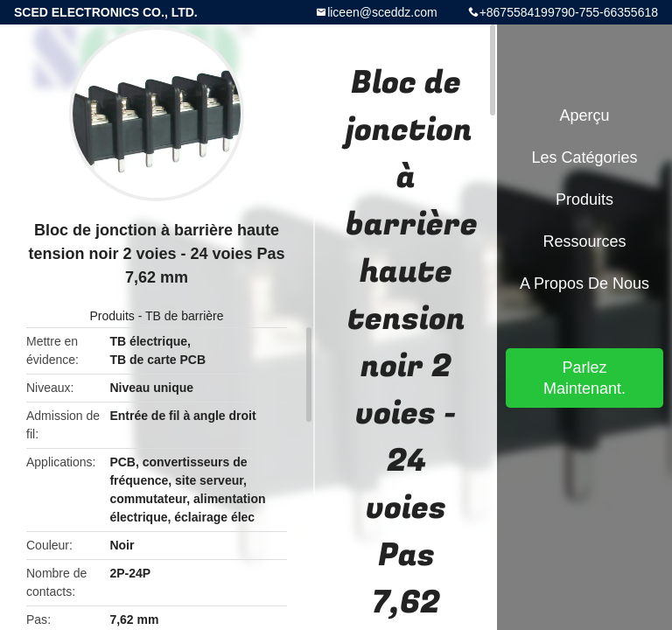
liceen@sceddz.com (382, 12)
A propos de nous (584, 283)
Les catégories (584, 157)
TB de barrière (184, 316)
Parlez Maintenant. (584, 378)
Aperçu (584, 115)
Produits (112, 316)
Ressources (584, 241)
